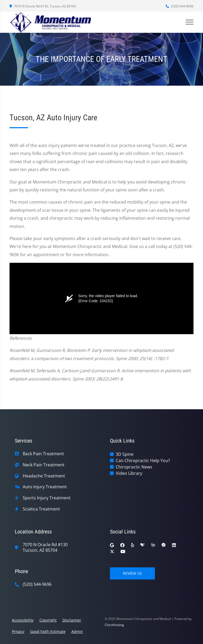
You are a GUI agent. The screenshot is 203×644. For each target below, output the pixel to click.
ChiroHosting (114, 625)
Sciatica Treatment (41, 509)
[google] (112, 545)
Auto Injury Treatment (45, 487)
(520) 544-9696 (180, 6)
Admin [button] (77, 631)
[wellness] (153, 545)
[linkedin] (174, 545)
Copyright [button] (48, 620)
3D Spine (125, 454)
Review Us (132, 573)
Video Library (129, 473)
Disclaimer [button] (72, 620)
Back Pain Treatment (43, 454)
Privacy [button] (18, 631)
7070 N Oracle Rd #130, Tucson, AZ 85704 (43, 6)
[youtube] (123, 551)
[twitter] (112, 551)
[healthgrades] (142, 545)
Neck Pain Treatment (44, 465)
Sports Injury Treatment (47, 498)
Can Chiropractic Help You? (143, 461)
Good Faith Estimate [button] (48, 631)
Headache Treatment (44, 476)
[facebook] (122, 545)
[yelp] (132, 545)
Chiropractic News (134, 467)
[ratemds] (164, 545)
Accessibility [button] (23, 620)
